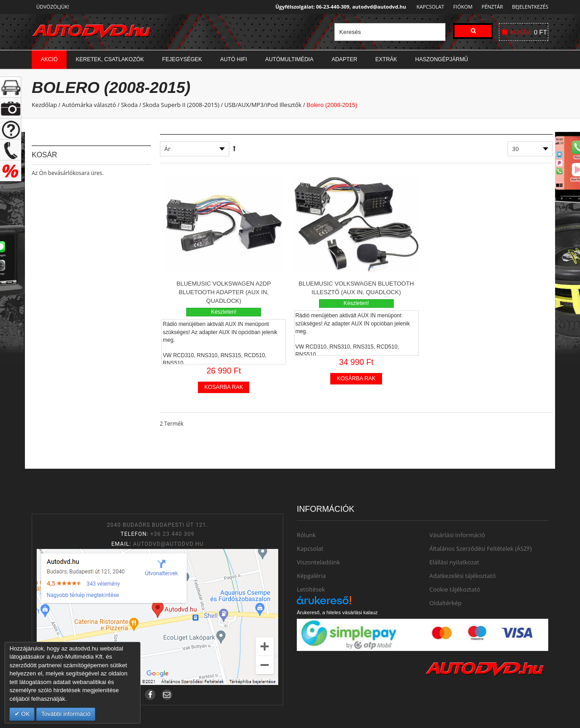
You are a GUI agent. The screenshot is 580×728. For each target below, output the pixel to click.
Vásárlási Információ (457, 535)
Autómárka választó (89, 105)
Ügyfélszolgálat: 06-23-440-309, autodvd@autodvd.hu (338, 7)
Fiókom (460, 7)
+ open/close (11, 87)
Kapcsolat (428, 7)
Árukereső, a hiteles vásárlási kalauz (337, 612)
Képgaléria (311, 576)
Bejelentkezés (530, 7)
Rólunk (306, 535)
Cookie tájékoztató (455, 589)
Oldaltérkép (446, 603)
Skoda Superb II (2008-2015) (181, 105)
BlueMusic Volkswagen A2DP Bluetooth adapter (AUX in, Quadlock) (224, 292)
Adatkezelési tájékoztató (463, 576)
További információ (66, 714)
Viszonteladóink (318, 562)
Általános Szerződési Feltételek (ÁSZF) (481, 548)
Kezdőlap (44, 105)
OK (24, 714)
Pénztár (491, 7)
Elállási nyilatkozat (454, 562)
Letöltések (311, 589)
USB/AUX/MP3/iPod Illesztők (263, 105)
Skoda (129, 105)
